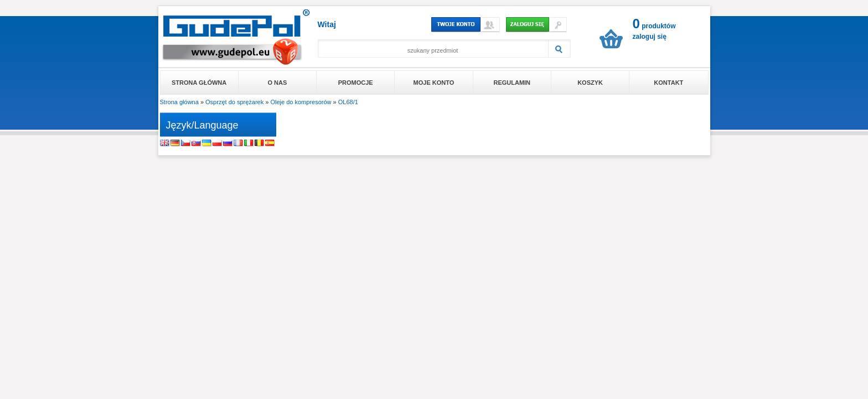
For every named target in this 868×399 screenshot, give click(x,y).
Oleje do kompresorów (301, 102)
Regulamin (512, 83)
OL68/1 (348, 102)
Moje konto (434, 83)
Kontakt (668, 83)
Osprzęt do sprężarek (234, 102)
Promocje (356, 83)
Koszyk (590, 83)
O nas (278, 83)
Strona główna (199, 83)
